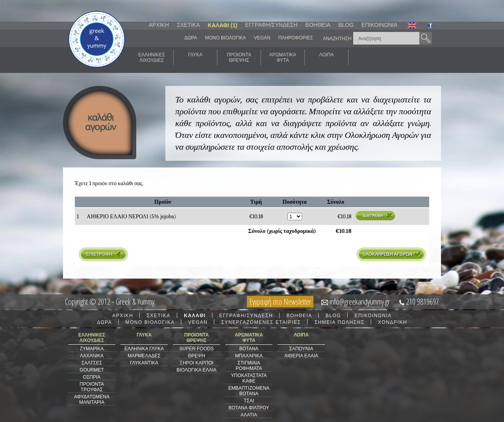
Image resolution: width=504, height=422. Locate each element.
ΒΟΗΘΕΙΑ (318, 25)
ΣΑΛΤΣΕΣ (92, 363)
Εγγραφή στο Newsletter (280, 302)
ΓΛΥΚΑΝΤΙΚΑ (144, 363)
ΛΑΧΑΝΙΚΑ (92, 356)
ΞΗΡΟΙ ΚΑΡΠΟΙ (196, 363)
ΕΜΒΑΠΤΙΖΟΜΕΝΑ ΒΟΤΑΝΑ (249, 391)
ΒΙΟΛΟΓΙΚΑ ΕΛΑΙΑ (196, 370)
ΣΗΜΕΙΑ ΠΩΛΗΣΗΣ (340, 322)
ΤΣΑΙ (249, 401)
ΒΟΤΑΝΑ (249, 349)
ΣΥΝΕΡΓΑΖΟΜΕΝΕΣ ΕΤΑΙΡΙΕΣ (261, 322)
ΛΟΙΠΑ (326, 58)
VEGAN (262, 38)
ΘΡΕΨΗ (196, 356)
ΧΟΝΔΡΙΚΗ (393, 322)
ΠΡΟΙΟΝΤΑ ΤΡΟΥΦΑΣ (92, 387)
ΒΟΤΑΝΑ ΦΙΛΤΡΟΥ (249, 408)
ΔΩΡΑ (191, 38)
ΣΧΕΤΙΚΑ (188, 25)
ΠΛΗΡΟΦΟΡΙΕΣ (296, 38)
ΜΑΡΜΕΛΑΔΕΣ (144, 356)
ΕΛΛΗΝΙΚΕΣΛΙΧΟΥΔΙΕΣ (152, 58)
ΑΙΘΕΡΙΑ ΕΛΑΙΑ (301, 356)
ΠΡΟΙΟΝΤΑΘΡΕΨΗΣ (239, 58)
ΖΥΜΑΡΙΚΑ (92, 349)
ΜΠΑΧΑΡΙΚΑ (249, 356)
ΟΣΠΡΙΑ (92, 377)
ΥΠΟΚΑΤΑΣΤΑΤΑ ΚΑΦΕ (249, 378)
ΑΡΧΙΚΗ (159, 25)
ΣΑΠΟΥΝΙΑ (301, 349)
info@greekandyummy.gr (360, 302)
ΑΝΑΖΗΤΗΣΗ (337, 39)
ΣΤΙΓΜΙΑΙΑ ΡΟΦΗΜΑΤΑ (249, 366)
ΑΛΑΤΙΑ (249, 415)
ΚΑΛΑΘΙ (195, 316)
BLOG (346, 25)
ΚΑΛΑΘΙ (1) (223, 25)
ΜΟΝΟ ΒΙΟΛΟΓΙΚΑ (225, 38)
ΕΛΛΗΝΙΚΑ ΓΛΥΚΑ (144, 349)
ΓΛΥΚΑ (195, 58)
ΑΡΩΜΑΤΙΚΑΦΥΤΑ (283, 58)
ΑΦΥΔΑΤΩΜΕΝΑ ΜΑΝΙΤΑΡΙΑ (92, 400)
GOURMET (92, 370)
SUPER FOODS (196, 349)
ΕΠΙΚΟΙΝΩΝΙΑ (379, 25)
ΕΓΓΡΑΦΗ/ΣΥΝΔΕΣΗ (271, 25)
